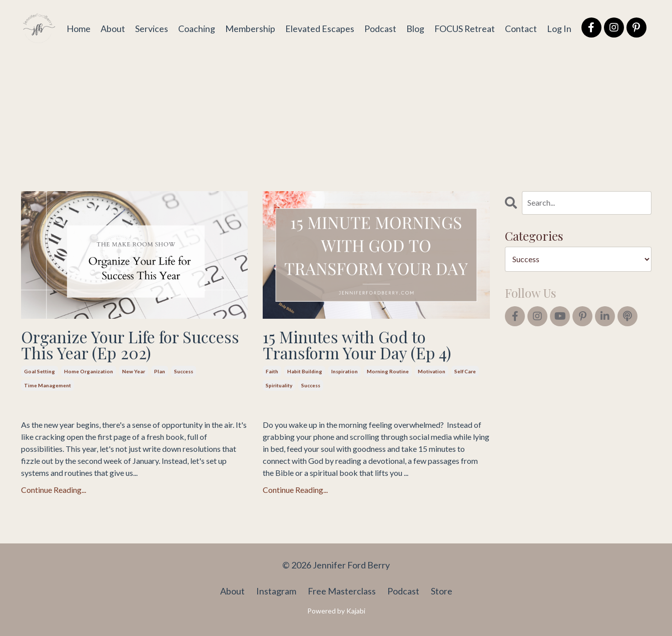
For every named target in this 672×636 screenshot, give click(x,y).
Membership (249, 28)
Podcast (379, 28)
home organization (89, 371)
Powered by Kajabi (336, 611)
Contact (521, 28)
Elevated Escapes (319, 28)
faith (272, 371)
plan (160, 371)
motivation (432, 371)
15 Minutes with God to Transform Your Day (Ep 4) (357, 345)
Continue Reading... (54, 490)
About (112, 28)
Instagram (276, 591)
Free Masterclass (342, 591)
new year (134, 371)
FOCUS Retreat (464, 28)
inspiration (345, 371)
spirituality (279, 385)
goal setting (40, 371)
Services (151, 28)
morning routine (388, 371)
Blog (414, 28)
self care (465, 371)
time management (48, 385)
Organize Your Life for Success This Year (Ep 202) (130, 345)
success (184, 371)
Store (442, 591)
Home (78, 28)
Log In (559, 28)
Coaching (196, 28)
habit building (305, 371)
